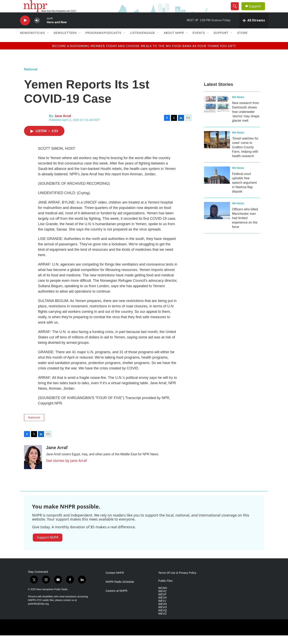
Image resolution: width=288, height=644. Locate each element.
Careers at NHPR (116, 600)
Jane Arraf (62, 125)
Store (242, 42)
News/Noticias (32, 42)
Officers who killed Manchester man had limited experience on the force (245, 227)
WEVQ (162, 619)
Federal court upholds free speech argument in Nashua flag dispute (244, 191)
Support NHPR (48, 546)
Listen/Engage (143, 42)
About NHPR (174, 42)
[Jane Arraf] (33, 466)
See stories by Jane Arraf (66, 469)
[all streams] (254, 29)
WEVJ (162, 609)
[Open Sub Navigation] (48, 42)
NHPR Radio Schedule (120, 591)
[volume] (37, 29)
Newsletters (65, 42)
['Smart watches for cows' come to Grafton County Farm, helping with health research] (217, 148)
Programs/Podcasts (103, 42)
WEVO (162, 616)
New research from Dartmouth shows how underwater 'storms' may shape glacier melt (246, 120)
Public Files (165, 590)
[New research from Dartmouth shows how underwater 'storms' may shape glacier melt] (217, 113)
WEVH (162, 606)
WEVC (162, 600)
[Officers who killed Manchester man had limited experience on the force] (217, 219)
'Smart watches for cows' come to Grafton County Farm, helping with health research (245, 156)
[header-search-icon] (236, 11)
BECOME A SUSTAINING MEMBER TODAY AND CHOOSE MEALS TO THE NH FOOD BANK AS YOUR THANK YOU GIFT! (144, 54)
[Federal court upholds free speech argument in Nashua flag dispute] (217, 184)
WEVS (162, 622)
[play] (25, 29)
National (31, 78)
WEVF (162, 603)
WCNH (163, 597)
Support (257, 11)
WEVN (162, 613)
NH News (238, 106)
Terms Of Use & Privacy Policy (177, 582)
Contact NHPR (115, 582)
